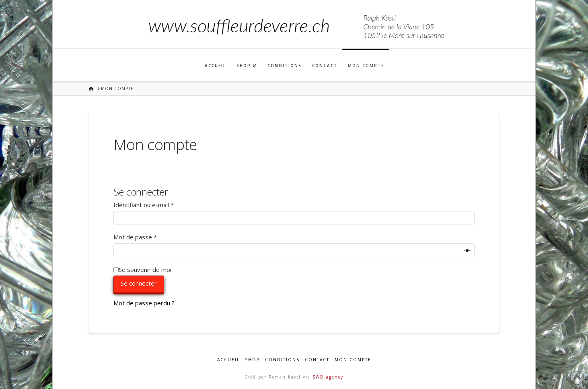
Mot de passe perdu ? (144, 303)
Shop (252, 360)
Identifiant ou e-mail (159, 204)
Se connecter (139, 283)
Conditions (282, 360)
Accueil (228, 360)
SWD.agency (328, 377)
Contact (317, 360)
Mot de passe (150, 237)
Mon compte (353, 360)
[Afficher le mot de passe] (468, 251)
